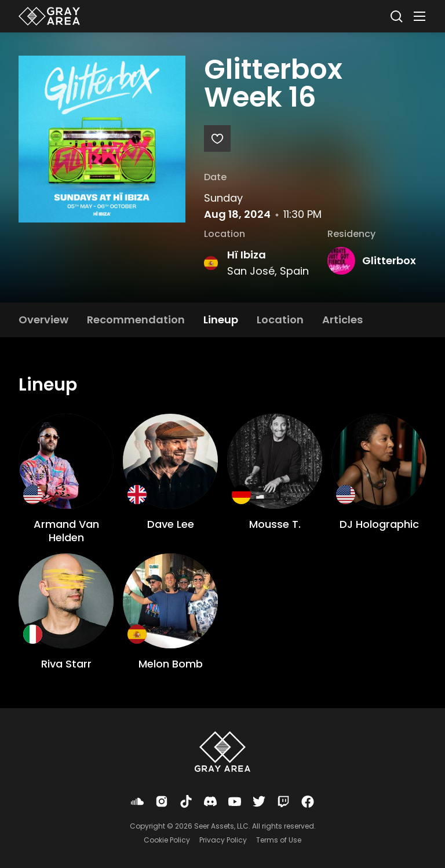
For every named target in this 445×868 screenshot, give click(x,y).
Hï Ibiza (247, 255)
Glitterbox (389, 260)
